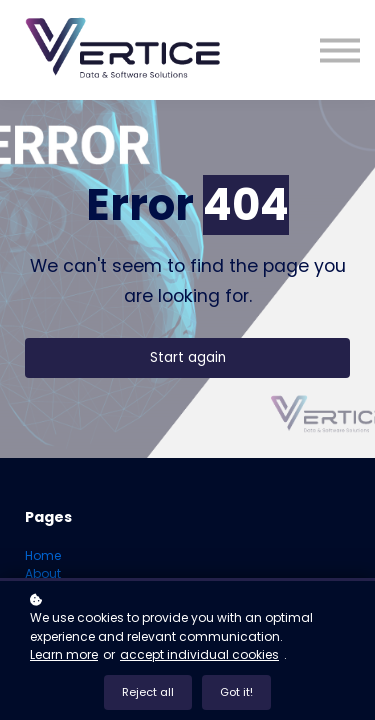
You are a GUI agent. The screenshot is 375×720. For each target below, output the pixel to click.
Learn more (64, 654)
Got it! (236, 692)
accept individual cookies (199, 654)
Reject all (148, 692)
